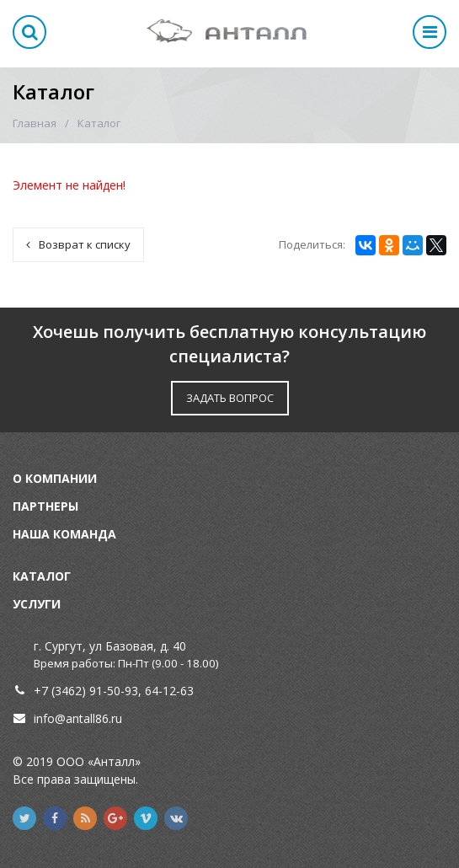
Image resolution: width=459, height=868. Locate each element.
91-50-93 (114, 691)
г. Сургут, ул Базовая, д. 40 (110, 646)
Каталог (42, 576)
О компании (55, 478)
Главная (35, 123)
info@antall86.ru (78, 718)
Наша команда (64, 534)
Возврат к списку (78, 244)
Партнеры (45, 506)
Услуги (37, 604)
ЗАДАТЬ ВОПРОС (230, 398)
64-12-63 (169, 691)
